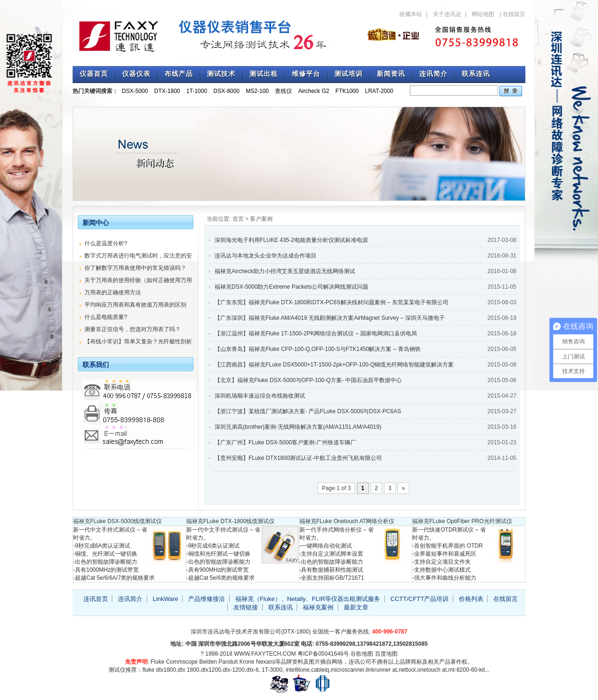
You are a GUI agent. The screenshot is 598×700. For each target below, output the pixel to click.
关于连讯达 (447, 14)
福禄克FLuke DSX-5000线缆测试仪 (117, 521)
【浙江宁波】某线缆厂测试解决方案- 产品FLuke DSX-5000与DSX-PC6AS (308, 411)
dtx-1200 (234, 670)
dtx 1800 (189, 670)
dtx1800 (166, 670)
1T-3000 (272, 670)
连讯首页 (96, 599)
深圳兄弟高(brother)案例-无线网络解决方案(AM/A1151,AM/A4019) (298, 427)
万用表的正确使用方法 (113, 292)
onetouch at (432, 670)
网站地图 (483, 14)
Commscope (182, 662)
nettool (407, 670)
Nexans (266, 662)
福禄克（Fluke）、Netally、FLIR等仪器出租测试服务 (308, 599)
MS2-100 (257, 91)
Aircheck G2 (314, 91)
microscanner (347, 670)
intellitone (298, 670)
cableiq (320, 670)
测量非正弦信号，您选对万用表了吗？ (133, 329)
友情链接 (246, 607)
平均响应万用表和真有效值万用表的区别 (135, 305)
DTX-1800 (167, 91)
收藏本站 (411, 14)
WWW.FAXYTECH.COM (265, 654)
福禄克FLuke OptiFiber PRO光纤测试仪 (462, 521)
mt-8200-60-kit (467, 670)
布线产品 (179, 74)
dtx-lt (252, 670)
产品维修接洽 (207, 599)
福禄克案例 (318, 607)
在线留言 (514, 14)
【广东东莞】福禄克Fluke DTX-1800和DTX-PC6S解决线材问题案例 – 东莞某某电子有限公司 (332, 302)
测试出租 (264, 74)
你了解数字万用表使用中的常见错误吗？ (135, 268)
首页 (238, 219)
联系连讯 (476, 74)
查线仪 (283, 91)
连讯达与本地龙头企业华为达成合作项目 (266, 256)
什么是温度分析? (106, 243)
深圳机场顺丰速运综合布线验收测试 (260, 396)
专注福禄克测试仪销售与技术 (209, 35)
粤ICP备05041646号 (323, 654)
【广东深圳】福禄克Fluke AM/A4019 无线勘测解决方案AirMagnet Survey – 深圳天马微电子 (330, 318)
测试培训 (349, 74)
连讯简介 (433, 74)
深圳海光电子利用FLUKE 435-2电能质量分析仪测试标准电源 (291, 240)
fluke (148, 670)
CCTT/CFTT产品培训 (419, 599)
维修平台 (306, 74)
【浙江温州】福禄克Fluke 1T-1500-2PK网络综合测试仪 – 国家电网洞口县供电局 (316, 333)
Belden (208, 662)
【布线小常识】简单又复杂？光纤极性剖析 (138, 342)
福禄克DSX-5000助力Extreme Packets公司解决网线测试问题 (291, 287)
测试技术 (221, 74)
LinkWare (166, 599)
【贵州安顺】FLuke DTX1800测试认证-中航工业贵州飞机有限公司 (298, 458)
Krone (247, 662)
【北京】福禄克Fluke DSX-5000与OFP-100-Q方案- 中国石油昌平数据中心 (308, 380)
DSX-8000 (227, 91)
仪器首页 (94, 74)
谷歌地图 (362, 654)
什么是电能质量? (106, 317)
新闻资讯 (391, 74)
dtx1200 (211, 670)
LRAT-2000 (379, 91)
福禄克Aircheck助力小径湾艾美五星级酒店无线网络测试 (285, 271)
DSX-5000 (135, 91)
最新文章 (356, 607)
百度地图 (386, 654)
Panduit (228, 662)
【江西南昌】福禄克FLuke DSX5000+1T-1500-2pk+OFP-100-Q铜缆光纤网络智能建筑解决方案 (334, 365)
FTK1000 (347, 91)
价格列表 (471, 599)
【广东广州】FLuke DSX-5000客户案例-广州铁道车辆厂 (285, 442)
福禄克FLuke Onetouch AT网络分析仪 (347, 521)
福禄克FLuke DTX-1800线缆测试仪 (230, 521)
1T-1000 (197, 91)
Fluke (157, 662)
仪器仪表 (136, 74)
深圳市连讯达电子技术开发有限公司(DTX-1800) (251, 632)
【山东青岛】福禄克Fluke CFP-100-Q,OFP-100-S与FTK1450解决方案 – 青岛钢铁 (318, 349)
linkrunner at (382, 670)
